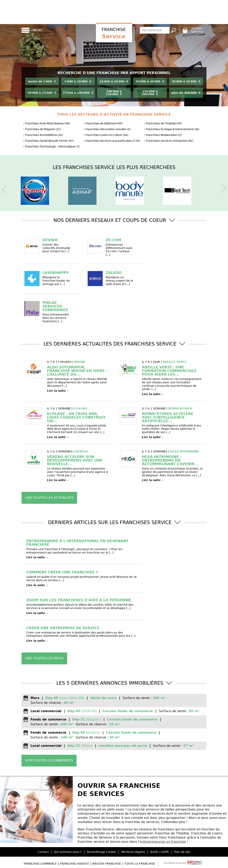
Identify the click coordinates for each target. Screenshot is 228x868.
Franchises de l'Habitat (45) (163, 123)
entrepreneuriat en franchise (163, 842)
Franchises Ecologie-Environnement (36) (171, 129)
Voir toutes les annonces (49, 760)
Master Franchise (107, 864)
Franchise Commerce (40, 864)
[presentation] (4, 189)
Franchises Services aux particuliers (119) (112, 141)
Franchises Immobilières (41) (43, 135)
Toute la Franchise (140, 864)
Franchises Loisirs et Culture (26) (106, 135)
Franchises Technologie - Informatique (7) (51, 146)
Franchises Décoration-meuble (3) (107, 129)
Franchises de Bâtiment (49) (103, 123)
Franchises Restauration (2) (163, 135)
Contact (43, 852)
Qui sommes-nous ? (68, 852)
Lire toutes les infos (44, 658)
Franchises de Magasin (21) (42, 129)
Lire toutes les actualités (49, 498)
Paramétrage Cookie (101, 852)
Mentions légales (133, 852)
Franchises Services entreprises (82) (168, 141)
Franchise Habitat (75, 864)
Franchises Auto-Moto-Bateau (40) (46, 123)
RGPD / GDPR (160, 852)
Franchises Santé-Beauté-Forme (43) (48, 141)
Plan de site (182, 852)
